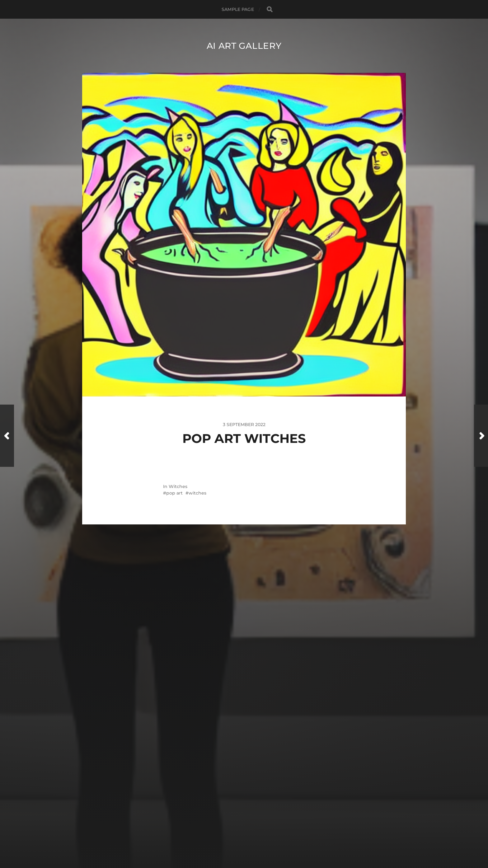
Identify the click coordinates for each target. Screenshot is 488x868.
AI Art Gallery (244, 46)
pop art (174, 493)
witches (197, 493)
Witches (178, 486)
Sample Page (238, 9)
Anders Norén (256, 841)
